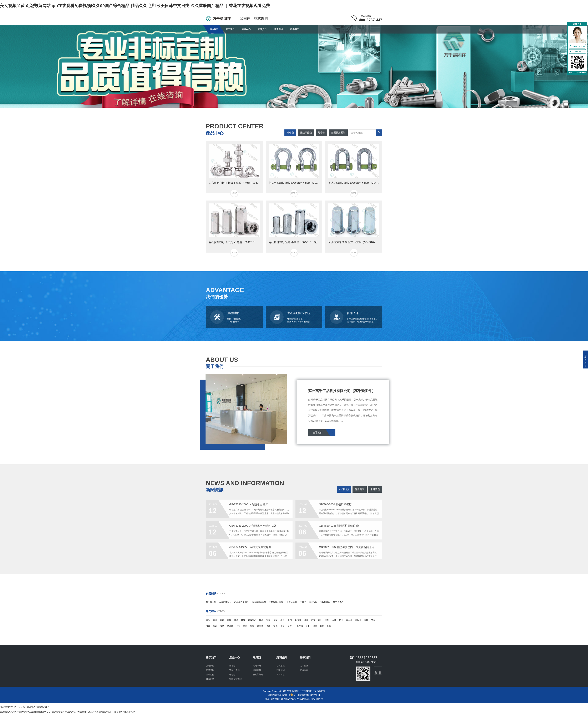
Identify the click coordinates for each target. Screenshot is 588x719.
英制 (308, 626)
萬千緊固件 (211, 602)
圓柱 (320, 620)
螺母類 (321, 138)
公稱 (329, 626)
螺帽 (306, 620)
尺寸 (341, 620)
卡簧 (238, 626)
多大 (290, 626)
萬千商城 (279, 29)
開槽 (261, 620)
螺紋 (243, 620)
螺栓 (208, 620)
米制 (290, 620)
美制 (327, 620)
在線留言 (304, 690)
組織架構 (210, 699)
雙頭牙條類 (306, 138)
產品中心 (246, 29)
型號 (275, 626)
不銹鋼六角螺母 (242, 602)
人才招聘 (304, 686)
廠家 (245, 626)
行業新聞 (360, 494)
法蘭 (275, 620)
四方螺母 (257, 690)
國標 (222, 626)
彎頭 (252, 626)
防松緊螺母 (258, 695)
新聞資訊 (262, 29)
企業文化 (210, 695)
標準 (236, 620)
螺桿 (322, 626)
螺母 (229, 620)
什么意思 (299, 626)
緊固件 (358, 620)
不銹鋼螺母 (325, 602)
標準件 (230, 626)
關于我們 (230, 29)
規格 (313, 620)
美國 (366, 620)
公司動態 (344, 494)
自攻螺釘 (252, 620)
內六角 (349, 620)
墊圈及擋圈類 (338, 138)
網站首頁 (214, 29)
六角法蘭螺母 (225, 602)
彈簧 (315, 626)
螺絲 (215, 620)
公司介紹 (210, 686)
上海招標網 (292, 602)
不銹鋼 (298, 620)
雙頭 (373, 620)
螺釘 (222, 620)
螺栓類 (290, 138)
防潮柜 (303, 602)
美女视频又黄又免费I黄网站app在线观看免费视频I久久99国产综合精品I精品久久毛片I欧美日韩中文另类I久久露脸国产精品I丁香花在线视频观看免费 (135, 6)
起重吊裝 (313, 602)
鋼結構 (260, 626)
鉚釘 (215, 626)
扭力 (208, 626)
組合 (283, 620)
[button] (292, 105)
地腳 (334, 620)
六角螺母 (257, 686)
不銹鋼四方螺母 (259, 602)
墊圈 (268, 620)
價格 (268, 626)
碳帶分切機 (338, 602)
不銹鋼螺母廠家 (276, 602)
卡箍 (283, 626)
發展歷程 (210, 690)
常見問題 (375, 494)
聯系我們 (295, 29)
